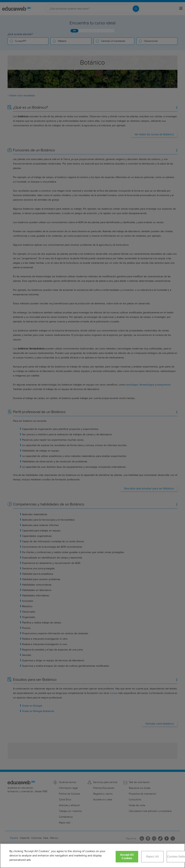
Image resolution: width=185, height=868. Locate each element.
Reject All (152, 857)
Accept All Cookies (127, 857)
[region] (92, 856)
